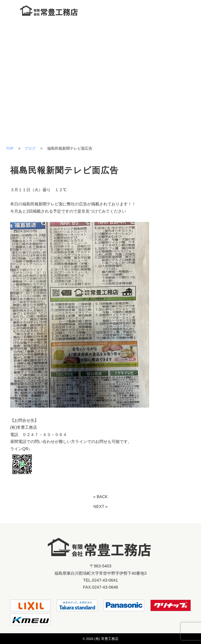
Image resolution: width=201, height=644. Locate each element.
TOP (10, 148)
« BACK (100, 496)
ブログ (30, 148)
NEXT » (100, 506)
